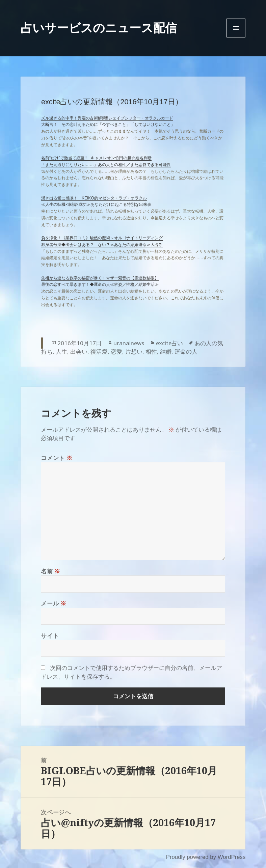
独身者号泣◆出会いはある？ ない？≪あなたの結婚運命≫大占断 (102, 245)
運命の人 (186, 351)
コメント (57, 458)
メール (54, 603)
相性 (151, 351)
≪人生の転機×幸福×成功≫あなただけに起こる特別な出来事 (96, 205)
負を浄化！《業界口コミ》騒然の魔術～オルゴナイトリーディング (102, 238)
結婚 (166, 351)
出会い (79, 351)
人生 (61, 351)
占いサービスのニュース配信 (99, 28)
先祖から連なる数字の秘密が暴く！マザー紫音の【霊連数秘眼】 (100, 278)
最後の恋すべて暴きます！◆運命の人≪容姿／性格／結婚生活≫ (100, 284)
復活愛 (99, 351)
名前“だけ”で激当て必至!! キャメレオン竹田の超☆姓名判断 (96, 158)
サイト (50, 636)
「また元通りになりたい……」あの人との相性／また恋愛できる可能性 (106, 165)
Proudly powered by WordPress (206, 857)
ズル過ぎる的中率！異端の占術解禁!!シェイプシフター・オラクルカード (107, 118)
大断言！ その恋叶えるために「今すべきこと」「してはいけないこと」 (108, 125)
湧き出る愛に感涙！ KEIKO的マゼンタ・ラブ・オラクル (94, 198)
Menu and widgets (236, 37)
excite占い (169, 343)
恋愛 (116, 351)
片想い (134, 351)
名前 (51, 571)
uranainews (129, 343)
